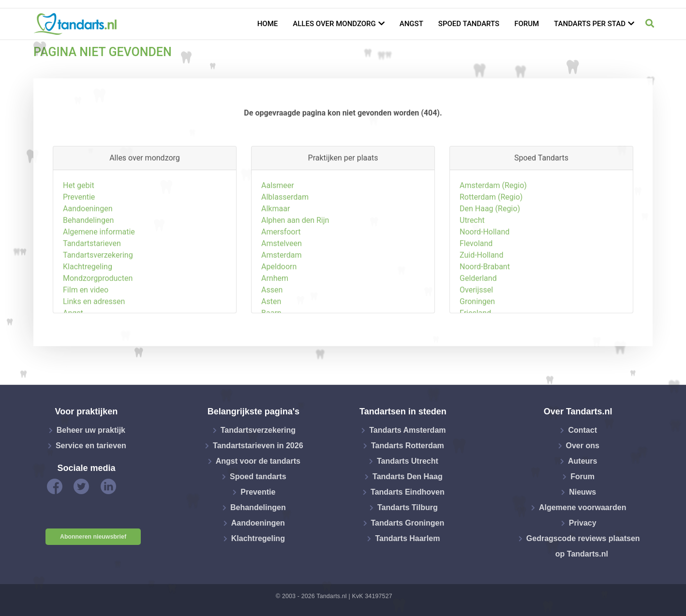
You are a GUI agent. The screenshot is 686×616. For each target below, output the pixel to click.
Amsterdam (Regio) (493, 222)
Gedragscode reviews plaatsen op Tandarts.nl (583, 546)
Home (268, 24)
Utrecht (472, 257)
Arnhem (275, 315)
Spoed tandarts (469, 24)
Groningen (477, 338)
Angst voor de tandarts (258, 461)
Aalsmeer (278, 222)
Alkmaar (276, 245)
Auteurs (582, 461)
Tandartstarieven (92, 280)
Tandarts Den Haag (408, 477)
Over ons (583, 446)
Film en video (86, 327)
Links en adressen (94, 338)
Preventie (79, 234)
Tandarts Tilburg (408, 507)
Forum (527, 24)
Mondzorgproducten (98, 315)
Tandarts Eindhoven (408, 492)
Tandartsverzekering (98, 292)
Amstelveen (282, 280)
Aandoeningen (88, 245)
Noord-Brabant (485, 303)
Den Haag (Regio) (490, 245)
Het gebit (79, 222)
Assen (272, 327)
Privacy (583, 523)
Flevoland (476, 280)
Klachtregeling (88, 303)
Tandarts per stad (590, 24)
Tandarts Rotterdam (408, 446)
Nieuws (582, 492)
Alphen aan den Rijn (295, 257)
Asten (271, 338)
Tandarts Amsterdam (407, 430)
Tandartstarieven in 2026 (258, 446)
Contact (582, 430)
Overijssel (476, 327)
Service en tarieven (91, 446)
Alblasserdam (285, 234)
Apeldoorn (279, 303)
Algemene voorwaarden (583, 507)
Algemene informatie (99, 269)
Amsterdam (281, 292)
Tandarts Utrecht (408, 461)
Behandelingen (88, 257)
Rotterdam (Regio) (491, 234)
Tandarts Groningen (408, 523)
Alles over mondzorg (334, 24)
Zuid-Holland (481, 292)
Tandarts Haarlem (407, 538)
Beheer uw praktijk (91, 430)
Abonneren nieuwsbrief (93, 537)
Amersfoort (281, 269)
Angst (411, 24)
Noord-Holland (485, 269)
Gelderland (478, 315)
